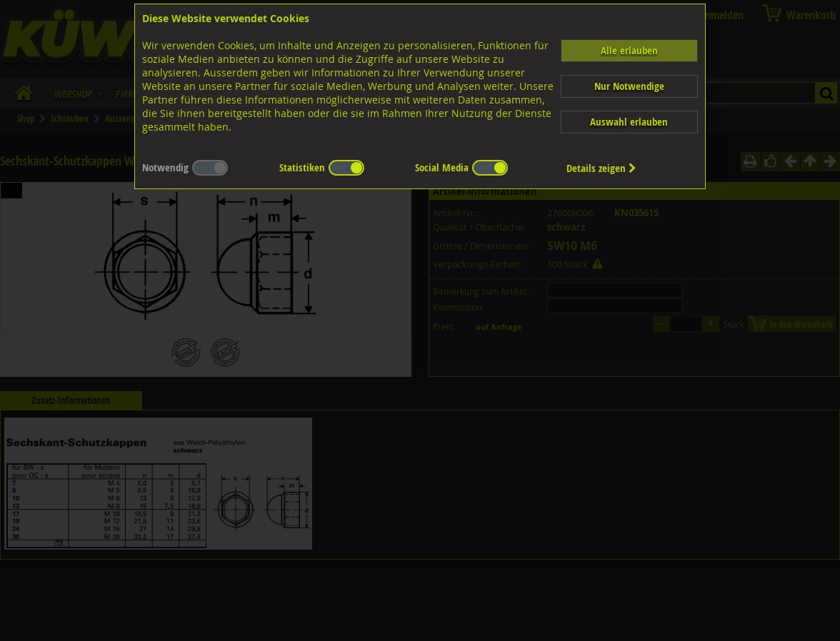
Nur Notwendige (629, 86)
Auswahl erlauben (629, 122)
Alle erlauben (629, 50)
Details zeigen (601, 168)
